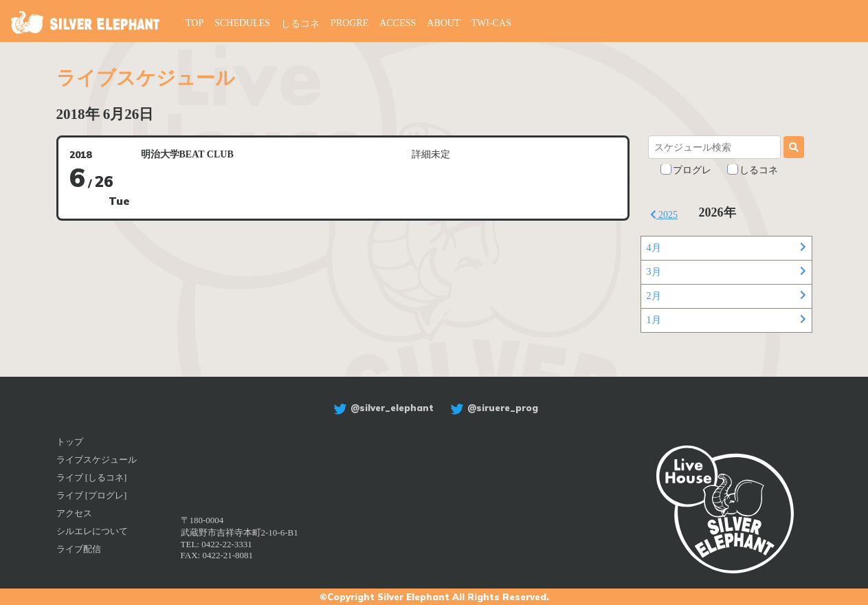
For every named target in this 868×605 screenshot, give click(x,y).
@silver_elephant (382, 408)
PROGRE (349, 23)
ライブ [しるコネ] (92, 477)
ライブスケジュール (97, 460)
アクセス (74, 513)
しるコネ (300, 24)
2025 (664, 215)
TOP (194, 23)
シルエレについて (92, 531)
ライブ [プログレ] (92, 495)
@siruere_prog (492, 408)
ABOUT (443, 23)
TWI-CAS (491, 23)
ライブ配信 (79, 549)
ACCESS (398, 23)
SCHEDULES (242, 23)
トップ (70, 442)
